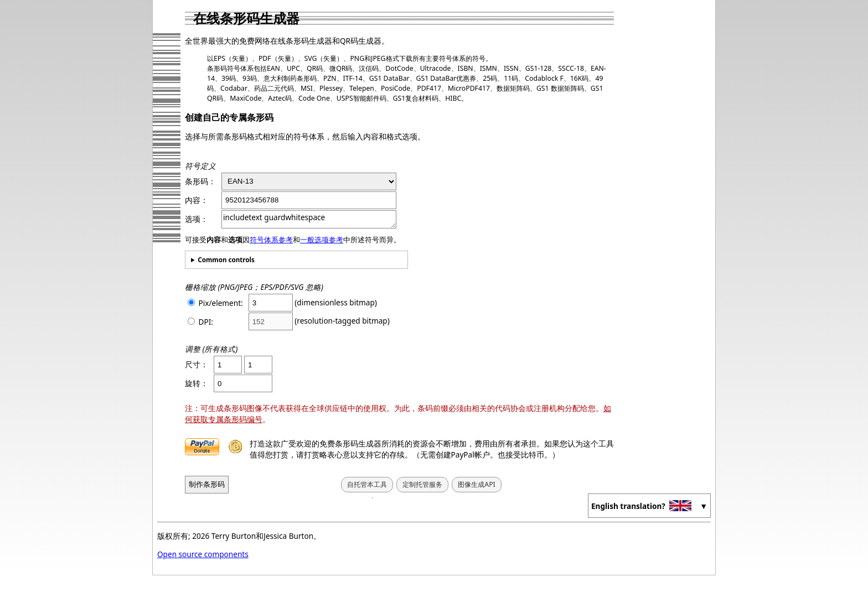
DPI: (200, 322)
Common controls (226, 260)
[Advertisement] (670, 169)
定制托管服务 (422, 484)
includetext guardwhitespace (309, 219)
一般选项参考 (322, 240)
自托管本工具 (367, 484)
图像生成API (476, 484)
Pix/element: (215, 303)
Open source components (203, 554)
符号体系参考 (271, 240)
